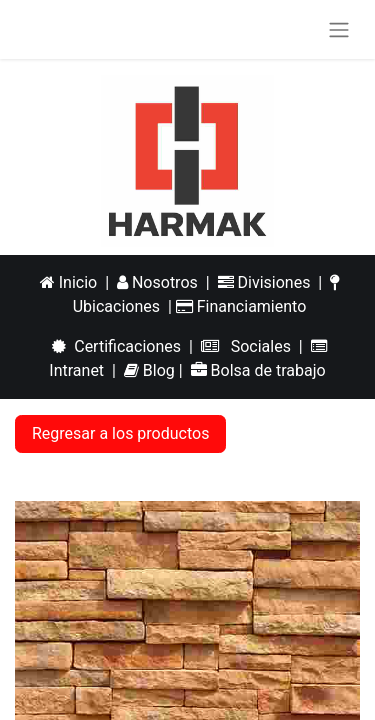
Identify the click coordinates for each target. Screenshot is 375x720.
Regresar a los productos (120, 433)
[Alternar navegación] (339, 29)
